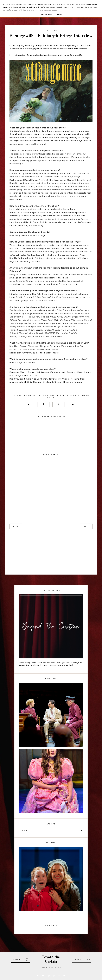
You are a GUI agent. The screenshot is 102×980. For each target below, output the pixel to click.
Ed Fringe (18, 395)
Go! (27, 959)
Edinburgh (30, 395)
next (86, 526)
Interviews (83, 395)
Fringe (61, 395)
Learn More (47, 14)
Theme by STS (55, 968)
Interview (71, 395)
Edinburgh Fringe (46, 395)
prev (16, 526)
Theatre (51, 398)
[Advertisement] (51, 550)
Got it (59, 14)
